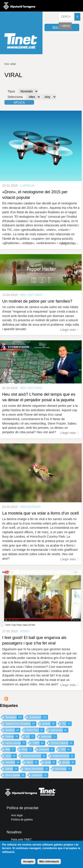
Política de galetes (22, 820)
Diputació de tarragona (19, 6)
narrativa (13, 762)
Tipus (11, 91)
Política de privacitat (22, 808)
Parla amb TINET (21, 840)
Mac (11, 749)
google (69, 762)
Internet (12, 737)
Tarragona (14, 717)
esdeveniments (64, 756)
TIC (67, 724)
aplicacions (60, 730)
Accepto (28, 862)
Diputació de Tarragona (21, 724)
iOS (30, 737)
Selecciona (15, 97)
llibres (33, 762)
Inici (7, 64)
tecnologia (64, 769)
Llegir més (68, 243)
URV (66, 749)
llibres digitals (16, 775)
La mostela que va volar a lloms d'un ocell (41, 513)
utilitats (12, 769)
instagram (40, 775)
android (49, 724)
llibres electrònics (37, 769)
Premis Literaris (63, 743)
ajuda (51, 762)
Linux (11, 756)
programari (39, 717)
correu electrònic (35, 756)
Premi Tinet (36, 730)
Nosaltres (14, 832)
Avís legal (17, 815)
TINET (39, 743)
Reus (28, 749)
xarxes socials (16, 743)
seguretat (49, 737)
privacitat (47, 749)
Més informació (49, 862)
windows (13, 730)
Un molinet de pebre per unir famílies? (37, 301)
